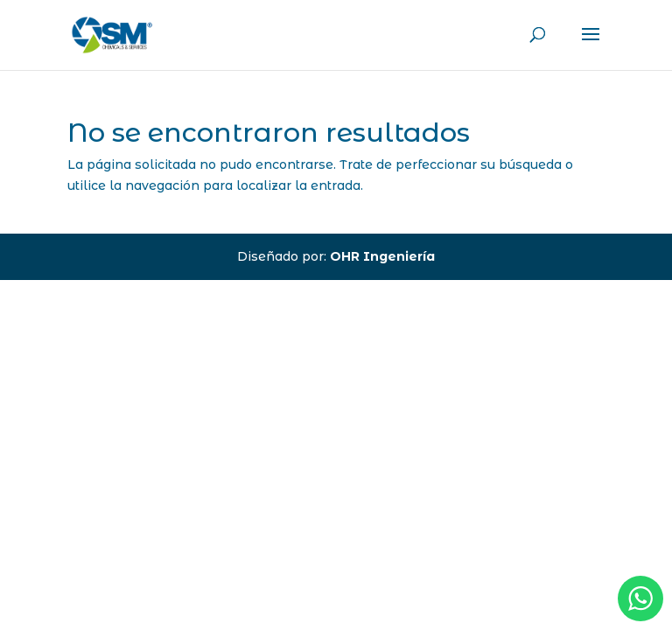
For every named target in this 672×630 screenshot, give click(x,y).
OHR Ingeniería (382, 256)
